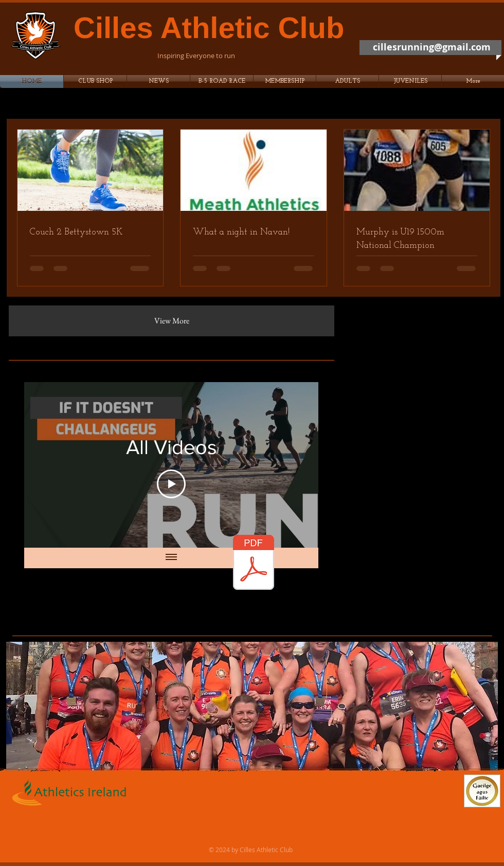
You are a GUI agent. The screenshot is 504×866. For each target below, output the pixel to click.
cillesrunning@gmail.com (432, 47)
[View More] (172, 321)
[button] (222, 82)
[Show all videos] (171, 558)
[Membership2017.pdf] (254, 564)
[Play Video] (171, 484)
